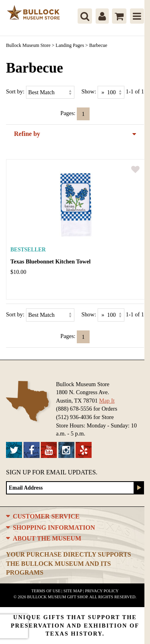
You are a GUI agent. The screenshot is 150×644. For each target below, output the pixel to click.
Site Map (73, 591)
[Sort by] (50, 92)
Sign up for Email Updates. (52, 472)
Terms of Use (46, 591)
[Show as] (111, 92)
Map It (107, 401)
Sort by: (15, 91)
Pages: (68, 113)
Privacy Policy (102, 591)
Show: (89, 91)
